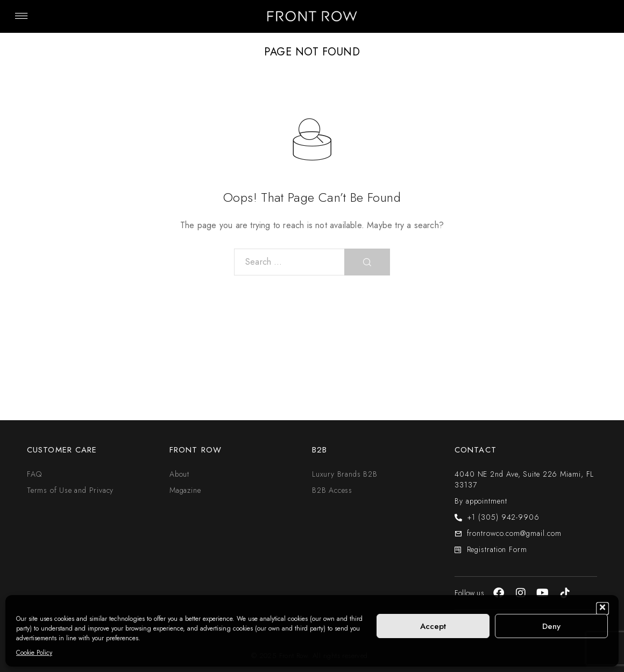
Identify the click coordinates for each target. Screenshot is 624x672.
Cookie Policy (34, 653)
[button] (602, 609)
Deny (551, 626)
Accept (433, 626)
